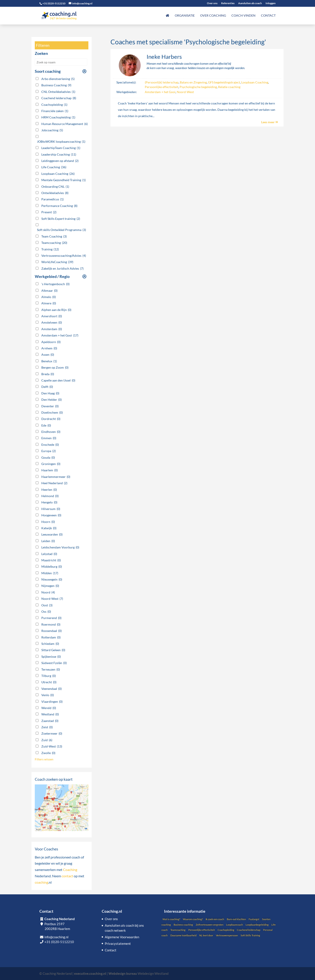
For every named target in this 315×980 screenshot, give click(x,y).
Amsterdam (52, 329)
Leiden (48, 541)
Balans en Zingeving (193, 82)
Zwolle (48, 753)
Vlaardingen (52, 702)
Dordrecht (51, 419)
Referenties (228, 3)
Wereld (49, 708)
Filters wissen (44, 759)
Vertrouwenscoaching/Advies (64, 256)
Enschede (50, 445)
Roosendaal (52, 631)
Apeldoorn (51, 342)
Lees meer (270, 122)
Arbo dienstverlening (58, 79)
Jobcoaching (52, 130)
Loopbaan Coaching (255, 82)
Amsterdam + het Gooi (160, 92)
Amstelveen (52, 323)
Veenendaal (52, 689)
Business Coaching (56, 85)
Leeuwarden (52, 534)
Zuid (47, 740)
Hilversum (51, 509)
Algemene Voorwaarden (122, 937)
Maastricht (51, 560)
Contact (268, 16)
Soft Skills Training (250, 935)
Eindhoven (51, 432)
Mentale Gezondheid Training (64, 180)
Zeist (47, 727)
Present (49, 212)
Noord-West (185, 92)
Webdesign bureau (123, 973)
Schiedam (50, 644)
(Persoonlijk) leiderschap (162, 82)
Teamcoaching (54, 243)
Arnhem (49, 348)
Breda (48, 374)
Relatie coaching (229, 87)
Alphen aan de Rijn (56, 310)
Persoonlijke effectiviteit (162, 87)
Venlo (48, 695)
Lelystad (49, 554)
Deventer (50, 406)
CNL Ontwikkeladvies (58, 92)
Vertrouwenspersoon (227, 935)
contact (67, 876)
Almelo (49, 297)
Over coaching (213, 16)
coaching (41, 882)
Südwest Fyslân (54, 663)
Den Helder (52, 400)
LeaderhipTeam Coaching (61, 148)
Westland (50, 714)
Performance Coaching (59, 206)
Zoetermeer (52, 734)
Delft (47, 387)
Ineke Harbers (164, 57)
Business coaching (183, 925)
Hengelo (49, 502)
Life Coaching (54, 167)
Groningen (51, 464)
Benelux (49, 361)
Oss (46, 612)
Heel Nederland (54, 483)
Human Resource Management (65, 124)
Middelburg (52, 567)
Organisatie (185, 16)
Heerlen (49, 490)
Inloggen (271, 3)
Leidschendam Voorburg (60, 547)
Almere (49, 303)
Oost (47, 605)
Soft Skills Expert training (61, 219)
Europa (49, 451)
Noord (48, 592)
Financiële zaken (55, 111)
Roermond (51, 624)
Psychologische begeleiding (198, 87)
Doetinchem (52, 413)
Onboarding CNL (55, 187)
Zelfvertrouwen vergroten (210, 925)
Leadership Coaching (59, 154)
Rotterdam (51, 637)
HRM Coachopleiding (58, 117)
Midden (50, 573)
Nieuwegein (52, 579)
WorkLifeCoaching (57, 262)
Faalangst (254, 919)
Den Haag (50, 393)
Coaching (70, 870)
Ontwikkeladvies (55, 193)
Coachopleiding (54, 105)
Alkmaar (49, 291)
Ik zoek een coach (215, 919)
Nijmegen (50, 586)
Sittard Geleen (53, 650)
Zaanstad (50, 721)
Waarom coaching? (193, 919)
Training (50, 249)
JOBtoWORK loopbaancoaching (61, 142)
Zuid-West (52, 746)
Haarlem (50, 470)
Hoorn (48, 522)
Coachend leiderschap (59, 98)
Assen (48, 355)
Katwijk (49, 528)
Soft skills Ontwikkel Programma (61, 230)
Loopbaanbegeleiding (257, 925)
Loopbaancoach (234, 925)
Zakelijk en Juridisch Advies (62, 269)
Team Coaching (54, 236)
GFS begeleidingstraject (224, 82)
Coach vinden (243, 16)
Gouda (48, 458)
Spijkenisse (51, 657)
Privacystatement (118, 944)
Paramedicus (52, 199)
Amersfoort (52, 316)
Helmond (50, 496)
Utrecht (49, 682)
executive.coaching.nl (90, 973)
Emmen (49, 438)
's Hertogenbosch (55, 284)
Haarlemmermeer (56, 477)
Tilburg (49, 676)
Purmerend (51, 618)
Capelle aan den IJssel (58, 380)
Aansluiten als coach (250, 3)
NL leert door (206, 935)
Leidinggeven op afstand (60, 161)
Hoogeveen (51, 515)
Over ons (212, 3)
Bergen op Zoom (55, 368)
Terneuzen (51, 670)
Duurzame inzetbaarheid (183, 935)
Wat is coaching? (171, 919)
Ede (46, 425)
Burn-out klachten (236, 919)
